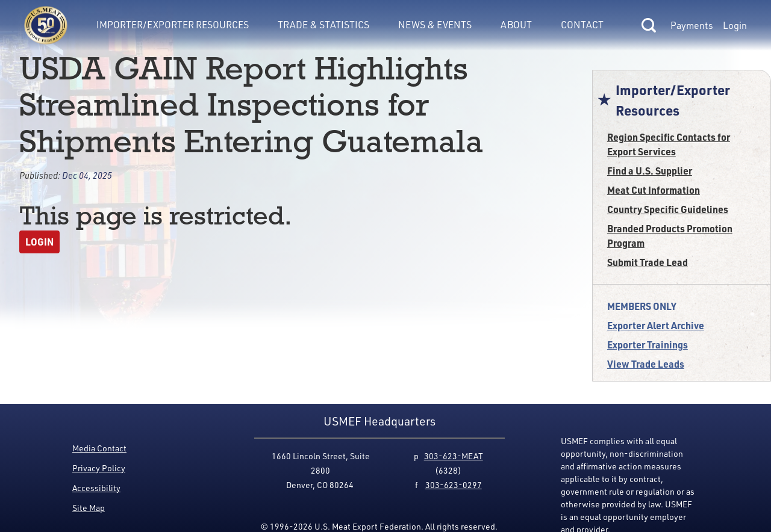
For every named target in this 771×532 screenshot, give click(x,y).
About (516, 25)
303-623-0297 (454, 485)
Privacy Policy (99, 468)
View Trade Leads (646, 364)
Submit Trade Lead (648, 262)
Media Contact (99, 448)
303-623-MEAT (454, 456)
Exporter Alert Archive (656, 325)
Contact (582, 25)
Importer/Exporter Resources (173, 25)
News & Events (435, 25)
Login (735, 25)
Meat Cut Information (654, 190)
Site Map (89, 508)
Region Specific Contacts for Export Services (669, 144)
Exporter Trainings (648, 345)
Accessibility (96, 488)
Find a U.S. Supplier (650, 171)
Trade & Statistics (323, 25)
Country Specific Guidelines (668, 209)
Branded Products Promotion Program (670, 236)
